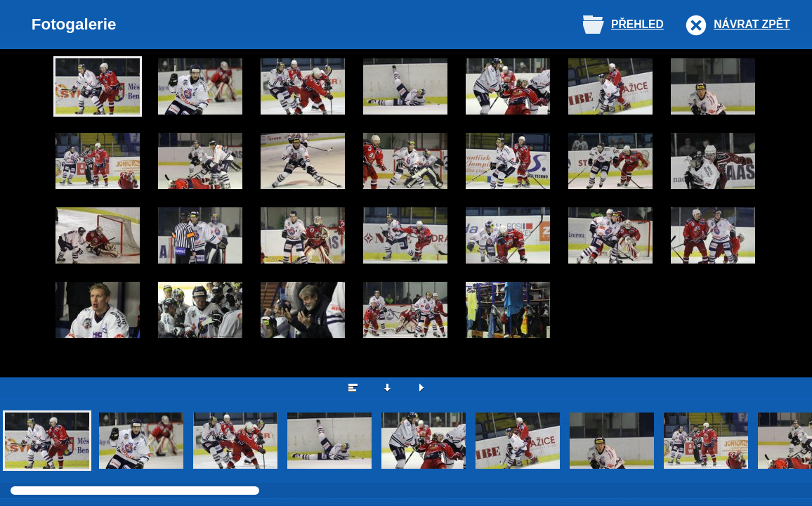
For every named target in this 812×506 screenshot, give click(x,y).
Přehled (637, 24)
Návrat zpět (752, 24)
